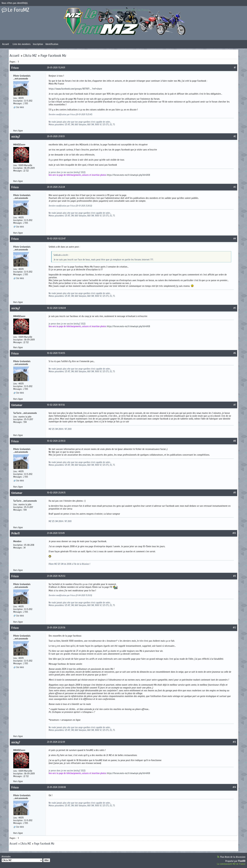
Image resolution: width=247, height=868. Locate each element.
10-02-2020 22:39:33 (56, 441)
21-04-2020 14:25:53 (56, 576)
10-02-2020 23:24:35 (56, 493)
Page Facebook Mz (53, 56)
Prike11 (15, 533)
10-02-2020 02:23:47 (56, 239)
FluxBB (242, 861)
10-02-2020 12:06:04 (56, 308)
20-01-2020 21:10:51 (56, 136)
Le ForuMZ (18, 10)
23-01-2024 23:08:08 (56, 787)
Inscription (38, 44)
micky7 (16, 137)
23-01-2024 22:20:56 (56, 628)
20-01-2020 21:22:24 (56, 187)
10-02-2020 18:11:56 (56, 405)
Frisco (15, 68)
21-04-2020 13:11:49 (56, 533)
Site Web (20, 107)
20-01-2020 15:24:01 (56, 68)
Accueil (6, 44)
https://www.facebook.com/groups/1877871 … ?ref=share (75, 89)
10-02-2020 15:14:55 (56, 353)
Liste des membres (22, 44)
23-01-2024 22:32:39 (56, 742)
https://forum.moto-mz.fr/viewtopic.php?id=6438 (128, 175)
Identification (52, 44)
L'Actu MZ (30, 56)
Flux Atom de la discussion (233, 857)
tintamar (17, 405)
